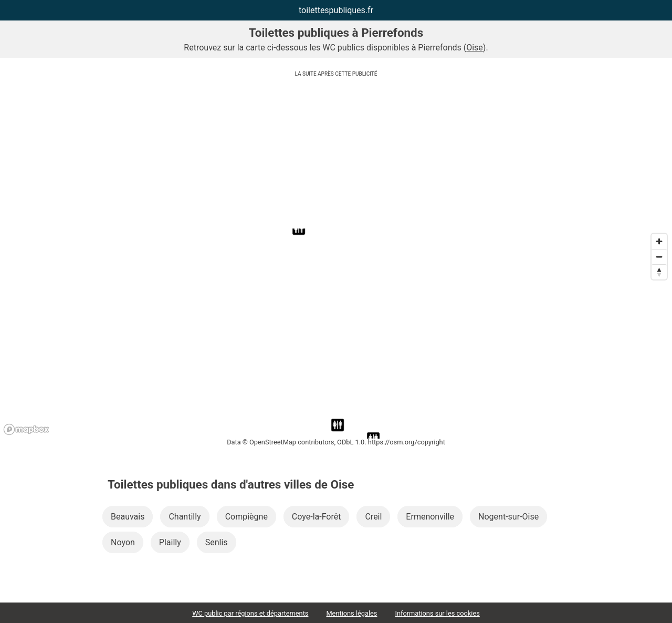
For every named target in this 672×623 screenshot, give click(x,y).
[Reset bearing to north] (659, 272)
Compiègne (246, 517)
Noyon (123, 542)
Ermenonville (430, 517)
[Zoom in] (659, 241)
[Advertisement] (336, 155)
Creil (373, 517)
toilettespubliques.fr (336, 10)
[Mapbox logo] (26, 429)
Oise (475, 48)
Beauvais (128, 517)
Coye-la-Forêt (317, 517)
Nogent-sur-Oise (508, 517)
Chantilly (185, 517)
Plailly (170, 542)
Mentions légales (351, 613)
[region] (336, 334)
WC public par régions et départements (250, 613)
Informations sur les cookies (437, 613)
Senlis (217, 542)
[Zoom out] (659, 257)
